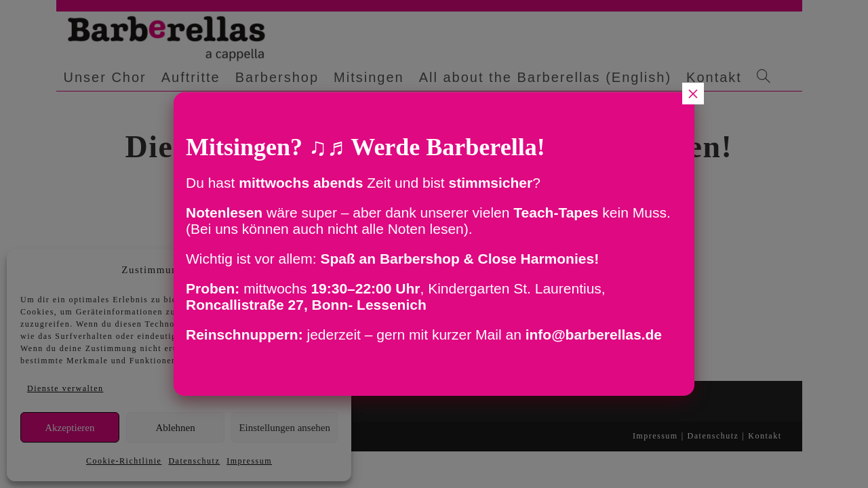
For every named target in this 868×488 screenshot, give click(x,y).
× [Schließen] (693, 94)
